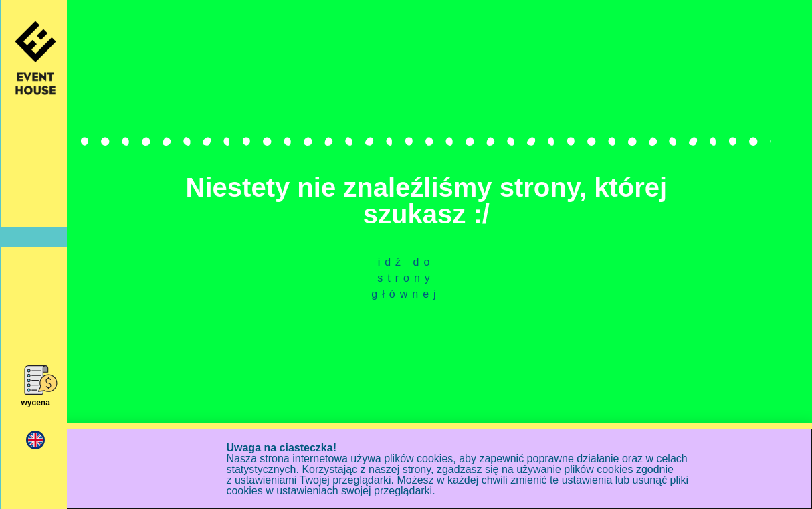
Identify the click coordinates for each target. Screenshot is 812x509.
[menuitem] (35, 440)
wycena (35, 403)
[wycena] (36, 380)
